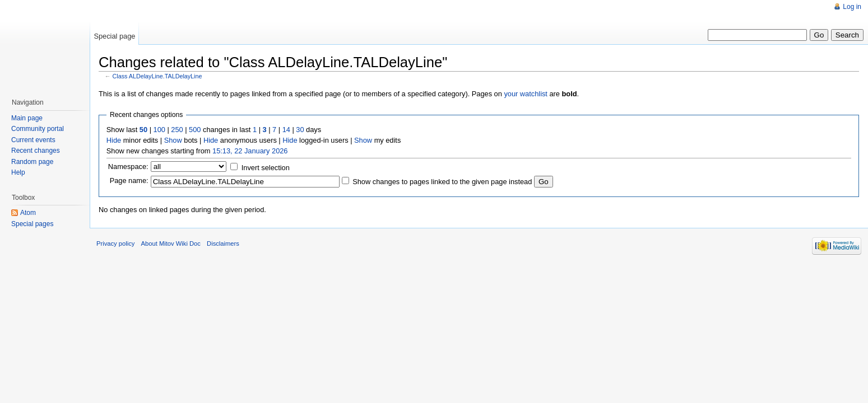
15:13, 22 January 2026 (250, 151)
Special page (114, 36)
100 (159, 130)
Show (173, 140)
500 (195, 130)
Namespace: (128, 167)
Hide (114, 140)
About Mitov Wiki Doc (171, 243)
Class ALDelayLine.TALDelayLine (157, 76)
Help (18, 172)
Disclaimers (223, 243)
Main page (27, 118)
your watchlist (526, 94)
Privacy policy (115, 243)
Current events (33, 140)
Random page (32, 162)
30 (300, 130)
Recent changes (36, 151)
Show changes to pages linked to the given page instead (442, 182)
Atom (28, 213)
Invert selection (266, 168)
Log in (852, 7)
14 (286, 130)
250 (177, 130)
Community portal (38, 129)
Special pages (32, 224)
